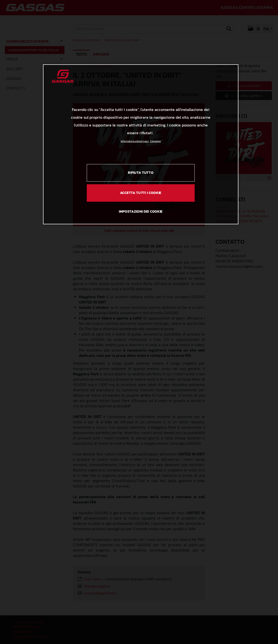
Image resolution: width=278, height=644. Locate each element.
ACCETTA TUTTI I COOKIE (141, 193)
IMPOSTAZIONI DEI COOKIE (141, 212)
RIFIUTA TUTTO (141, 173)
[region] (141, 144)
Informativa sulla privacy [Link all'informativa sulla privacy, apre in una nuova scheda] (135, 141)
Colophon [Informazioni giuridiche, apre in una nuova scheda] (155, 141)
